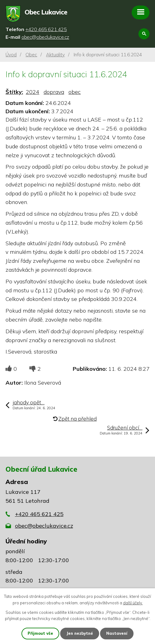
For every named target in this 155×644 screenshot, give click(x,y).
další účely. (133, 603)
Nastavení (117, 633)
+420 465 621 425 (39, 514)
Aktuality (55, 55)
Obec (31, 55)
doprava (54, 92)
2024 (33, 92)
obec (75, 92)
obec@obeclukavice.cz (44, 526)
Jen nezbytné (80, 633)
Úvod (11, 55)
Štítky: (14, 92)
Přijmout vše (40, 633)
